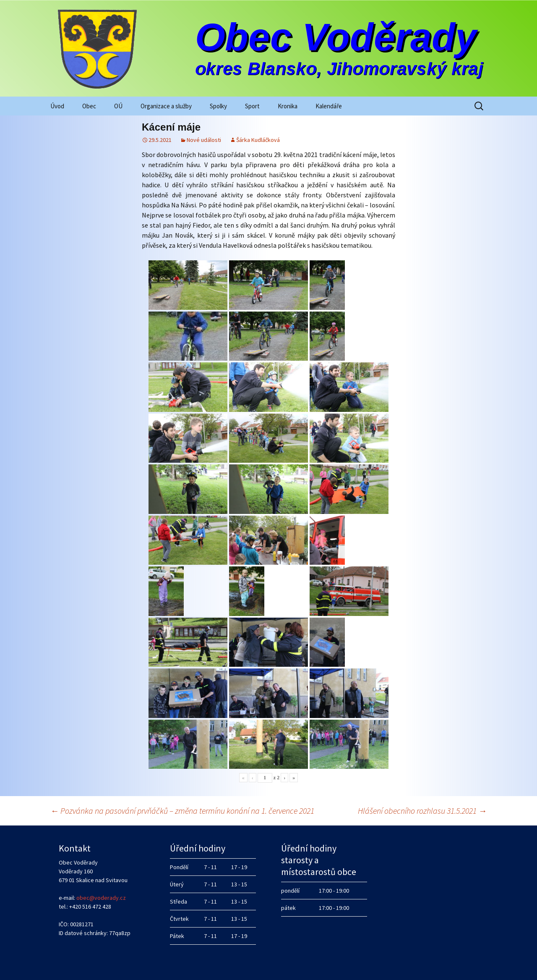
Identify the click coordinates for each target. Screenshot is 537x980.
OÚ (118, 106)
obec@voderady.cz (101, 898)
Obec (89, 106)
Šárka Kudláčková (258, 140)
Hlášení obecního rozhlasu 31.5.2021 (422, 811)
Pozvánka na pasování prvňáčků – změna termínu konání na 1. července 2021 (182, 811)
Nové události (204, 140)
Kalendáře (329, 106)
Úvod (57, 106)
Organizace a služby (166, 106)
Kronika (288, 106)
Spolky (218, 106)
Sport (252, 106)
